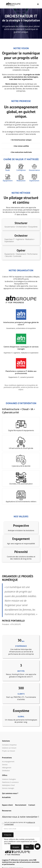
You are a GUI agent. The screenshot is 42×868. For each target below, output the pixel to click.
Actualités (6, 797)
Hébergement (7, 768)
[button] (38, 4)
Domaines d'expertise (9, 745)
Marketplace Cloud (8, 785)
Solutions (6, 741)
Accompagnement (8, 762)
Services (5, 765)
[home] (13, 4)
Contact (32, 805)
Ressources (7, 811)
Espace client (7, 805)
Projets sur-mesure (9, 751)
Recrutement (21, 805)
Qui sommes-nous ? (10, 793)
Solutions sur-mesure (9, 748)
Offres (5, 775)
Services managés (8, 788)
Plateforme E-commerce (10, 782)
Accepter (16, 847)
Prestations (7, 758)
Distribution (6, 771)
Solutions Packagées (9, 779)
